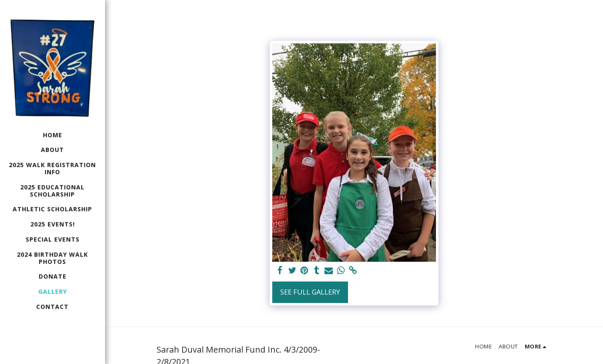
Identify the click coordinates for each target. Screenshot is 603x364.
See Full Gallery (310, 292)
